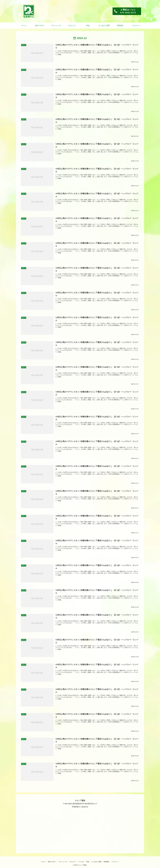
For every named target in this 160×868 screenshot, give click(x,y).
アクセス (81, 862)
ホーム (44, 862)
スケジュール (63, 862)
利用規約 (106, 862)
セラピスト (73, 862)
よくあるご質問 (96, 862)
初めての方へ (52, 862)
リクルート (115, 862)
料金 (88, 862)
